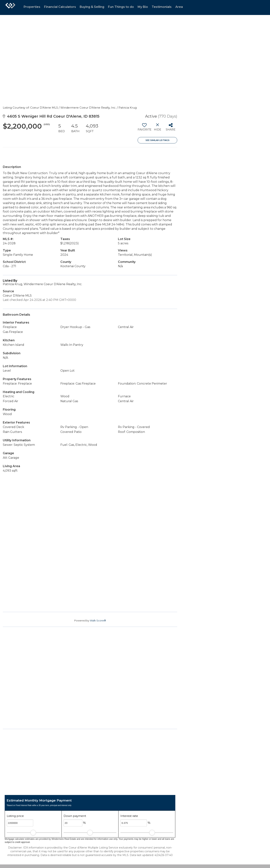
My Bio (143, 7)
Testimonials (162, 7)
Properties (32, 7)
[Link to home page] (10, 7)
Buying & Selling (92, 7)
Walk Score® (98, 620)
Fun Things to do (121, 7)
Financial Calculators (60, 7)
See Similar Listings (157, 140)
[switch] (144, 128)
